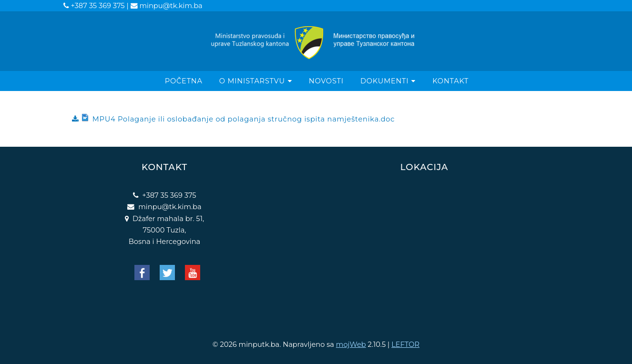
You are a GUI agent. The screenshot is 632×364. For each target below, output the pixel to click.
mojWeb (351, 344)
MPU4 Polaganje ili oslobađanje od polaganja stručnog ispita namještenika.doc (237, 119)
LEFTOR (405, 344)
